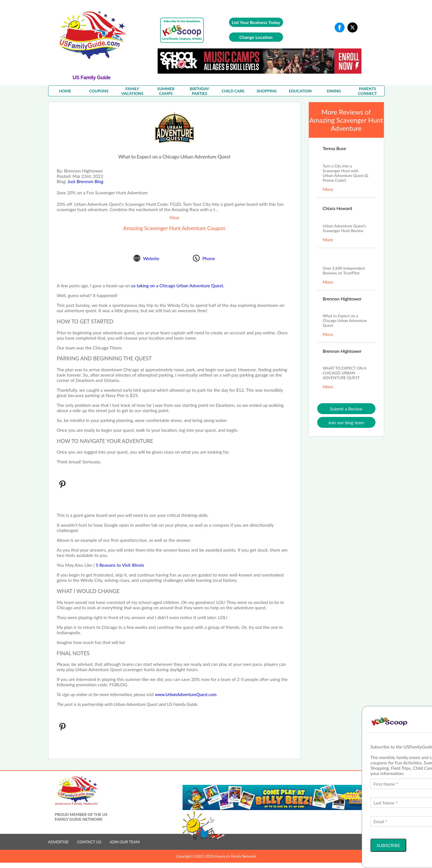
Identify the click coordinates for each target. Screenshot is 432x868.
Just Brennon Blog (85, 181)
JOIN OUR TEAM (125, 842)
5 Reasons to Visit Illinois (120, 565)
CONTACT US (89, 842)
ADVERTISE (59, 842)
